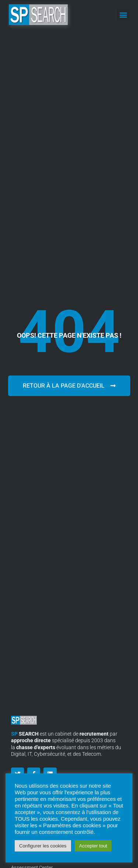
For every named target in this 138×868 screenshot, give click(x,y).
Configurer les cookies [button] (43, 846)
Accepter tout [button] (93, 846)
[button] (123, 15)
